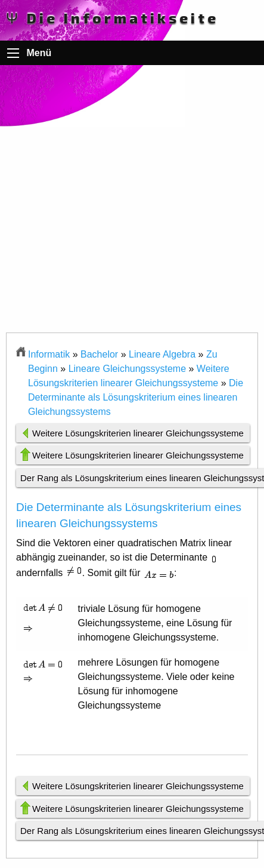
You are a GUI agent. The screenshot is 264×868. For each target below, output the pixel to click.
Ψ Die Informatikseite (112, 18)
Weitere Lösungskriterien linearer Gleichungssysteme (138, 433)
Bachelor (99, 354)
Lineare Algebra (162, 354)
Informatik (49, 354)
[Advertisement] (132, 200)
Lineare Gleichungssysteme (127, 369)
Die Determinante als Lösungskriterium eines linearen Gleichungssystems (136, 397)
